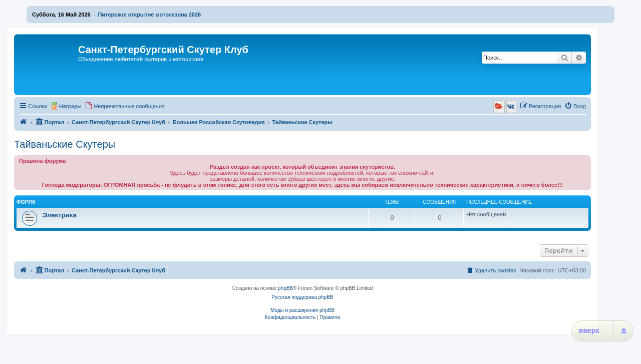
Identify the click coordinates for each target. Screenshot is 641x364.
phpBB (285, 288)
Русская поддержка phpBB (302, 297)
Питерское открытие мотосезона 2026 (149, 15)
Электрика (60, 215)
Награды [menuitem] (70, 106)
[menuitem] (125, 106)
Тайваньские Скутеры (65, 144)
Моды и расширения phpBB (302, 310)
